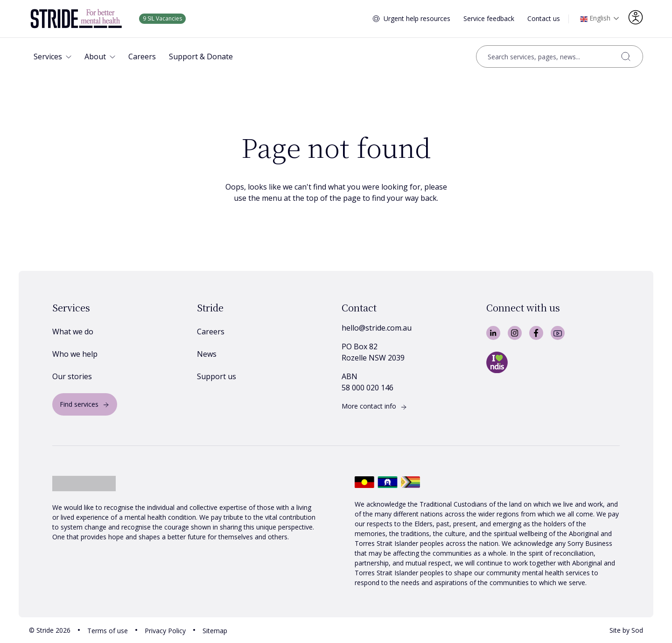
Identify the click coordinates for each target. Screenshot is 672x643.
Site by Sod (626, 630)
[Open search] (560, 57)
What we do (73, 332)
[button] (52, 57)
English (595, 19)
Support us (217, 376)
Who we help (75, 354)
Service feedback (489, 18)
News (207, 354)
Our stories (72, 376)
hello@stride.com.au (377, 328)
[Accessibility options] (636, 17)
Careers (211, 332)
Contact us (544, 18)
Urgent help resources (417, 18)
